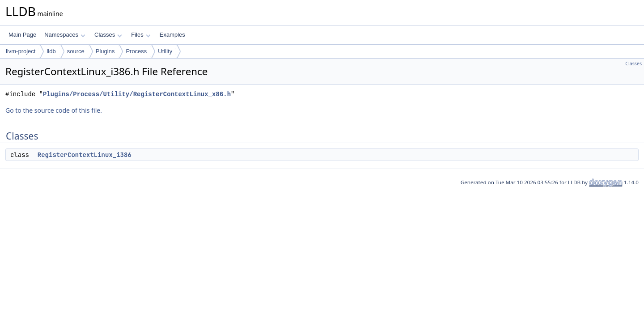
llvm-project (21, 51)
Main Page (22, 35)
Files (141, 35)
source (76, 51)
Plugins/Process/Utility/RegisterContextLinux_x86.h (137, 94)
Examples (172, 35)
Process (136, 51)
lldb (51, 51)
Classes (108, 35)
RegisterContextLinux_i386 (85, 155)
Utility (165, 51)
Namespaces (65, 35)
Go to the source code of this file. (54, 110)
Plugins (105, 51)
